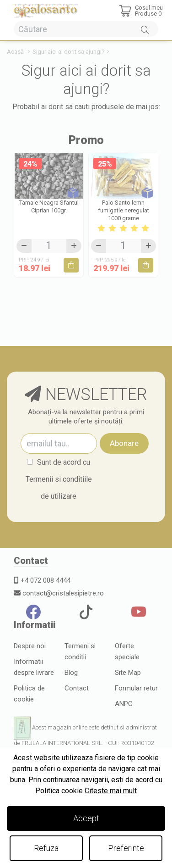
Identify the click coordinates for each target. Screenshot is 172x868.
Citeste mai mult (111, 791)
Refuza (46, 848)
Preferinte (126, 848)
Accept (86, 818)
